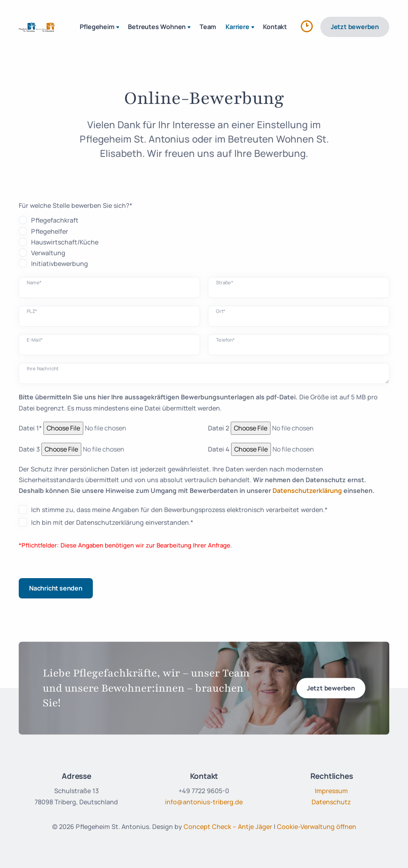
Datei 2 (219, 428)
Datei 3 (29, 449)
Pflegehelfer (50, 231)
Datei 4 (219, 449)
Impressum (331, 791)
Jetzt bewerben (355, 27)
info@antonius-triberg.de (204, 802)
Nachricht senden (56, 588)
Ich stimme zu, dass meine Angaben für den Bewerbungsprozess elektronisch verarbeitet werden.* (179, 510)
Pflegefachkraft (55, 220)
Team (208, 27)
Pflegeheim (100, 27)
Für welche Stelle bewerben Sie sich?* (76, 205)
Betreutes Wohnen (160, 27)
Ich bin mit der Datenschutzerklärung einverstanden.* (112, 522)
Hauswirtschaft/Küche (65, 242)
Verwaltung (48, 253)
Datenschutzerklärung (307, 491)
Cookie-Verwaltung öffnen (317, 827)
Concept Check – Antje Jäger (228, 827)
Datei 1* (30, 428)
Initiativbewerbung (60, 264)
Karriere (240, 27)
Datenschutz (331, 802)
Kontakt (275, 27)
